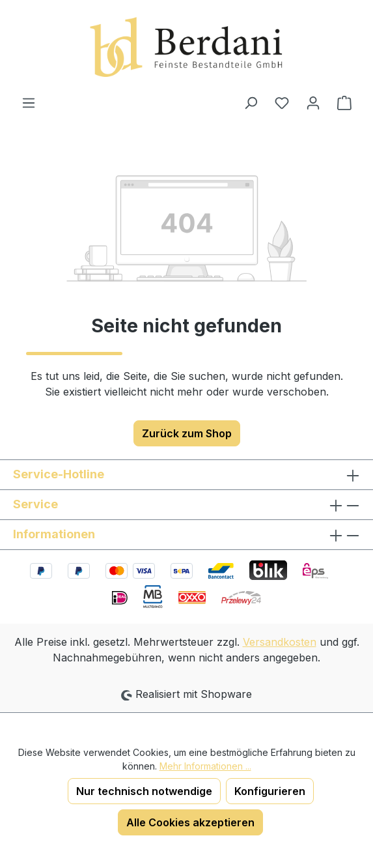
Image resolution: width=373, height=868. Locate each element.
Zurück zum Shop (187, 433)
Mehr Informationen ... (205, 766)
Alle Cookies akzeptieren (190, 822)
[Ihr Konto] (313, 102)
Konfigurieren (270, 791)
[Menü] (29, 102)
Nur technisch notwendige (144, 791)
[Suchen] (251, 102)
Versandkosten (280, 642)
